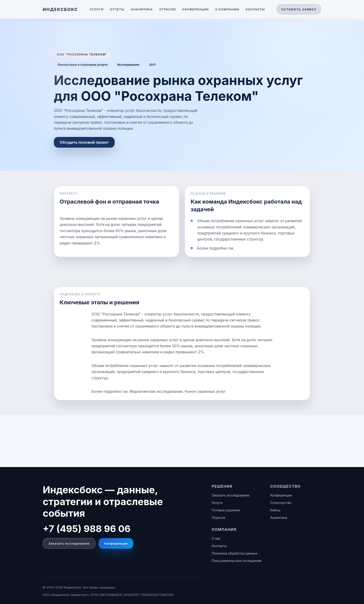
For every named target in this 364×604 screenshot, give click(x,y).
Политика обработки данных (235, 553)
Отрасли (167, 9)
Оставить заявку (299, 9)
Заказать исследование (69, 543)
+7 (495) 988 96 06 (87, 529)
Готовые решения (226, 510)
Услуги (97, 9)
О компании (227, 9)
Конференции (195, 9)
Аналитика (142, 9)
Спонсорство (281, 503)
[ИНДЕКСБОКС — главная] (60, 9)
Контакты (255, 9)
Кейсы (275, 510)
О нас (216, 538)
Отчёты (117, 9)
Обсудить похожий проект (84, 142)
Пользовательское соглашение (237, 561)
